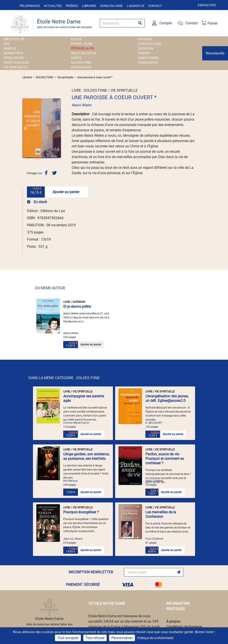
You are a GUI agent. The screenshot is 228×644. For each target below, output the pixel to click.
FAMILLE (10, 48)
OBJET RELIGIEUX (84, 53)
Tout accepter (68, 638)
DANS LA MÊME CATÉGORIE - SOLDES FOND (64, 378)
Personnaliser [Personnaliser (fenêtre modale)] (122, 638)
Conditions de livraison (184, 627)
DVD (7, 44)
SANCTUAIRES (148, 58)
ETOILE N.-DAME (150, 44)
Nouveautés (215, 53)
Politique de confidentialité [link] (155, 638)
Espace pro (207, 5)
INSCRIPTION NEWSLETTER (91, 572)
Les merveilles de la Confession (161, 514)
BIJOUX (76, 39)
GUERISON (146, 48)
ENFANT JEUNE (82, 44)
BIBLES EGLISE (14, 39)
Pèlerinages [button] (30, 6)
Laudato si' (135, 6)
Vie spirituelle (65, 77)
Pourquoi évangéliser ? (81, 512)
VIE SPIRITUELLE (15, 67)
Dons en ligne (111, 6)
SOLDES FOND (81, 62)
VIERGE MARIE (81, 67)
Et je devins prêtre (77, 307)
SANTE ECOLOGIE (16, 62)
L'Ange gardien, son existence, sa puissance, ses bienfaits (86, 456)
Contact (155, 6)
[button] (25, 128)
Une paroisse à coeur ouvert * (95, 77)
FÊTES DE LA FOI (82, 48)
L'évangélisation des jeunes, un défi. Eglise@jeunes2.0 (167, 398)
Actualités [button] (53, 6)
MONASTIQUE (13, 53)
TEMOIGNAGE (148, 62)
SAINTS (76, 58)
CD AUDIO (145, 39)
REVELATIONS (14, 58)
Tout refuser (95, 638)
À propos (173, 621)
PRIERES (144, 53)
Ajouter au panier (66, 192)
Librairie (89, 6)
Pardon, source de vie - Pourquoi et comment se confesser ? (165, 459)
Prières (72, 6)
